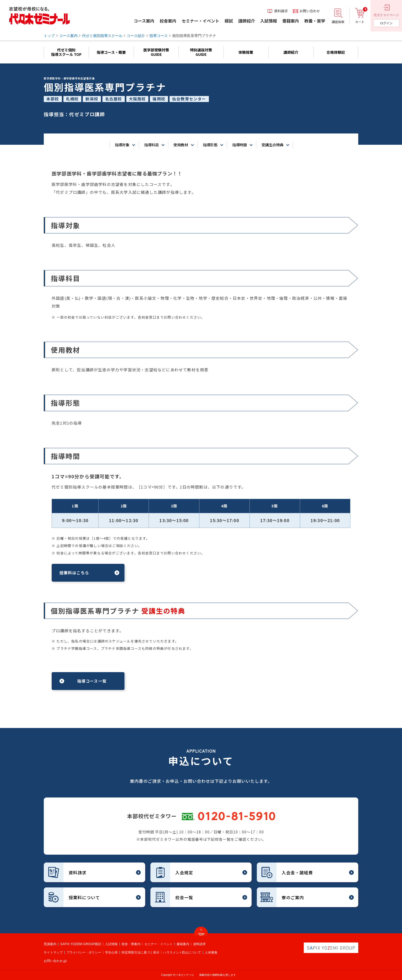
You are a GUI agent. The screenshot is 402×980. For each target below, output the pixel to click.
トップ (49, 36)
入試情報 (111, 944)
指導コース (159, 36)
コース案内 (68, 36)
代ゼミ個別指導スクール (102, 36)
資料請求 (199, 944)
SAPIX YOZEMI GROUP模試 (81, 944)
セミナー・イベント (159, 944)
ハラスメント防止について (182, 952)
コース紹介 (136, 36)
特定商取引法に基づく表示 (140, 952)
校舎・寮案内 (131, 944)
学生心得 (111, 952)
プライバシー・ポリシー (84, 952)
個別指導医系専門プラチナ (194, 36)
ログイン (386, 23)
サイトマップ (53, 952)
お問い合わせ (53, 961)
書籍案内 (183, 944)
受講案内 (50, 944)
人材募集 (211, 952)
